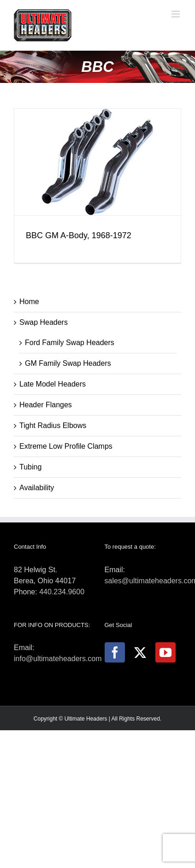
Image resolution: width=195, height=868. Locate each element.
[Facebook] (115, 652)
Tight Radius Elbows (53, 425)
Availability (37, 488)
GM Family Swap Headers (68, 363)
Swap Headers (44, 322)
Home (29, 302)
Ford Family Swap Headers (70, 343)
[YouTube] (165, 652)
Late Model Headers (53, 384)
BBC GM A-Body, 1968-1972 (79, 235)
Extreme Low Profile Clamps (66, 446)
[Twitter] (140, 652)
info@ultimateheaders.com (58, 659)
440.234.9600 (62, 592)
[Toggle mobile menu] (176, 14)
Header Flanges (46, 405)
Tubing (30, 467)
